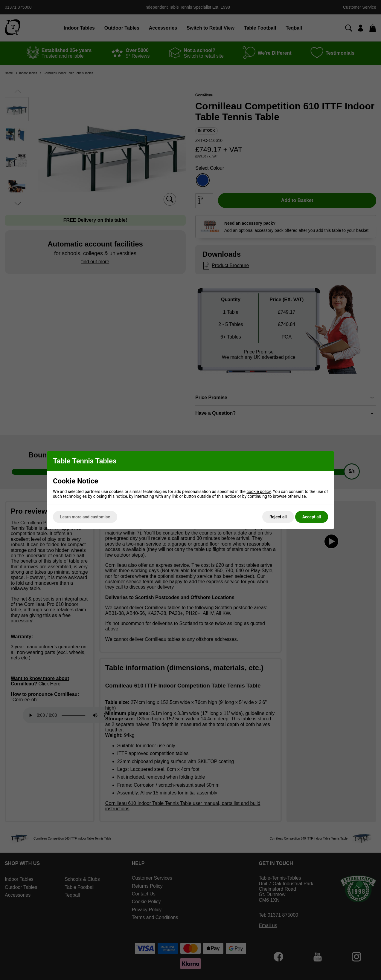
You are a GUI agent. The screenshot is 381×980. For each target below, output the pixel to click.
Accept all (312, 517)
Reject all (278, 517)
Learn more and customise (85, 517)
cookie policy (259, 491)
